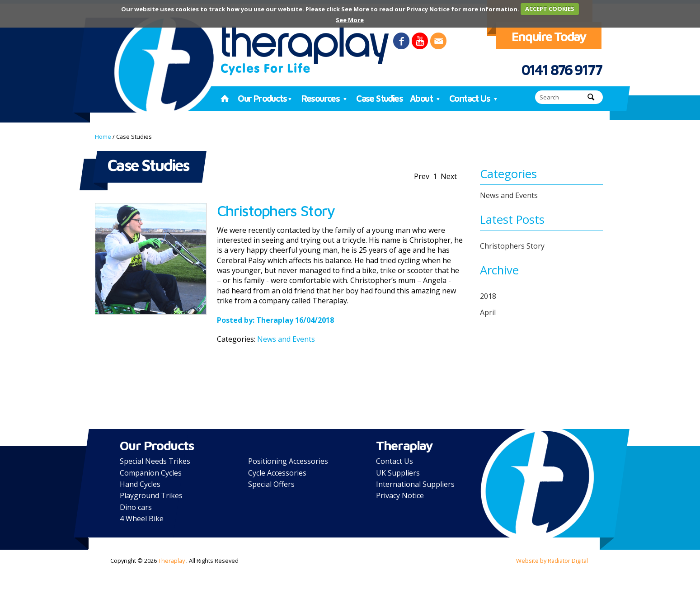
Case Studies (379, 98)
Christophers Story (276, 210)
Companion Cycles (151, 473)
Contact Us (474, 98)
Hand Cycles (140, 484)
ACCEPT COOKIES (550, 9)
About (426, 98)
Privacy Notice (400, 495)
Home (103, 137)
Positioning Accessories (288, 461)
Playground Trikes (151, 495)
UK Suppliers (398, 473)
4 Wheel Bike (142, 519)
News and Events (286, 339)
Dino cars (136, 507)
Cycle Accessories (277, 473)
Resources (325, 98)
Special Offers (271, 484)
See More (350, 20)
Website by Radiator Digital (552, 561)
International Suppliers (415, 484)
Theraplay (275, 320)
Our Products (266, 98)
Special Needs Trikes (155, 461)
